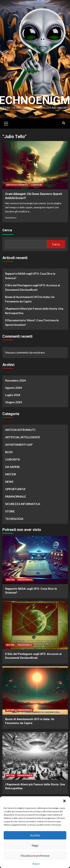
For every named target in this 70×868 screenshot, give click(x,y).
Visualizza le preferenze (35, 856)
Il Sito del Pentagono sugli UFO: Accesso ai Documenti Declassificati (33, 286)
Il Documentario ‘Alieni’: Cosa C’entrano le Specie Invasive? (32, 321)
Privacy (36, 863)
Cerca (7, 228)
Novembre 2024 (15, 379)
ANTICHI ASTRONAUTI (17, 183)
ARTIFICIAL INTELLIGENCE (23, 435)
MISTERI (11, 473)
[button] (64, 801)
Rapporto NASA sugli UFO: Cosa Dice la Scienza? (30, 274)
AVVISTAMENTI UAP (19, 443)
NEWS (9, 480)
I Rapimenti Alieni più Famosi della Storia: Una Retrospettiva (34, 309)
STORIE (10, 510)
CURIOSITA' (36, 183)
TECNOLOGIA (14, 517)
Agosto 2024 (14, 386)
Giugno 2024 (14, 400)
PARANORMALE (16, 495)
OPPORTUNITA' (15, 487)
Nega (35, 845)
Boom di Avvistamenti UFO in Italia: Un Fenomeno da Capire (30, 297)
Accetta (35, 835)
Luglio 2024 (13, 393)
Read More (11, 216)
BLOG (9, 450)
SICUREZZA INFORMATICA (23, 502)
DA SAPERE (13, 465)
